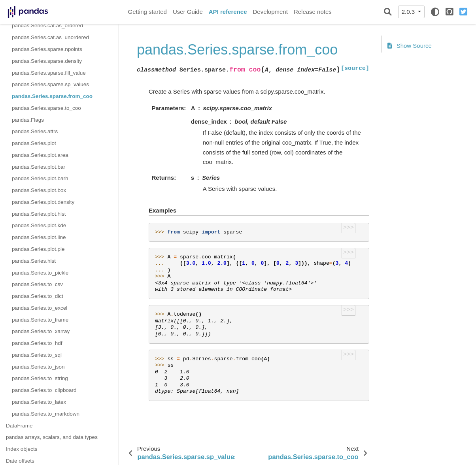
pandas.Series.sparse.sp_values (50, 84)
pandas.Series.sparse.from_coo (52, 96)
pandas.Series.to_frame (40, 320)
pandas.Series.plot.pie (38, 249)
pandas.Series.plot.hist (39, 214)
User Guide (188, 12)
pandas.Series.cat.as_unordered (50, 37)
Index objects (22, 449)
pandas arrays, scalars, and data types (52, 437)
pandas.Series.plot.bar (39, 167)
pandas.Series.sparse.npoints (47, 49)
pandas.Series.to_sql (37, 355)
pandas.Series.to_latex (39, 402)
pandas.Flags (28, 120)
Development (270, 12)
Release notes (313, 12)
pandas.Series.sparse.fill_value (49, 73)
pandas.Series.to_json (38, 367)
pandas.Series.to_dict (38, 296)
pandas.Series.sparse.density (47, 61)
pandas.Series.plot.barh (40, 178)
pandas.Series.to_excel (40, 308)
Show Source (410, 46)
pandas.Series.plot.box (39, 190)
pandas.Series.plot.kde (39, 225)
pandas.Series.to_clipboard (44, 390)
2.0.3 (409, 12)
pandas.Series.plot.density (43, 202)
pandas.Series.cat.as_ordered (47, 25)
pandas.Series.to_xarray (41, 331)
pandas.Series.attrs (35, 131)
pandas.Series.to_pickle (40, 273)
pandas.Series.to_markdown (46, 414)
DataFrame (19, 426)
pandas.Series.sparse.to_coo (46, 108)
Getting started (147, 12)
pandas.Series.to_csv (37, 284)
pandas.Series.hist (34, 261)
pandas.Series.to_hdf (37, 343)
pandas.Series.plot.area (40, 155)
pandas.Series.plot (34, 143)
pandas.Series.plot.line (39, 237)
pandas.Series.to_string (40, 378)
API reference (228, 12)
